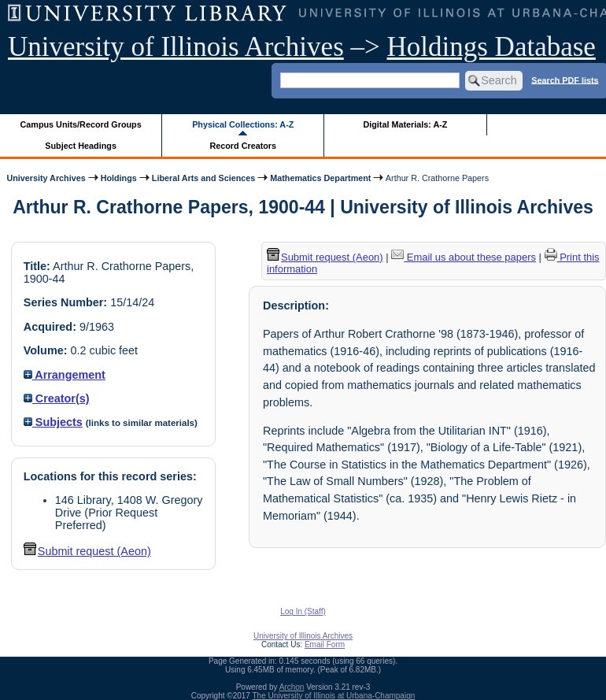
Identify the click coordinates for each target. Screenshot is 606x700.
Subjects (53, 422)
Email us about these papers (464, 257)
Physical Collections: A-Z (243, 124)
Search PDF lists (565, 80)
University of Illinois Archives (176, 47)
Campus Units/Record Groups (81, 124)
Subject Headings (81, 146)
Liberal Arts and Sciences (203, 178)
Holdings (119, 178)
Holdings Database (491, 47)
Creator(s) (57, 398)
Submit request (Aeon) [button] (87, 551)
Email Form (325, 644)
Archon (292, 687)
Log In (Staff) (303, 611)
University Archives (46, 178)
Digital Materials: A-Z (405, 124)
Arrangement (65, 375)
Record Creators (243, 146)
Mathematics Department (320, 178)
